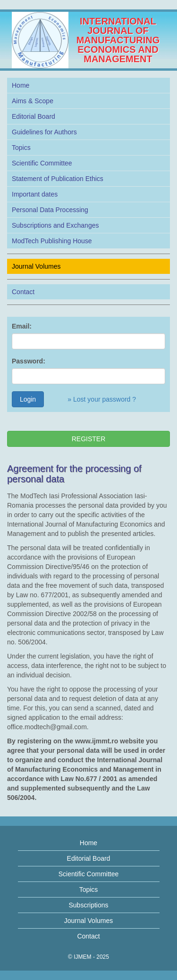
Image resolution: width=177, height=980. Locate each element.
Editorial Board (34, 116)
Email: (22, 326)
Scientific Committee (42, 163)
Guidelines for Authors (44, 132)
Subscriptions (88, 905)
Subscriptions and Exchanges (55, 225)
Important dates (35, 194)
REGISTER (89, 439)
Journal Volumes (36, 266)
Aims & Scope (33, 101)
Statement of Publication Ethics (58, 179)
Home (21, 85)
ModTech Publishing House (52, 241)
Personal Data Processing (50, 210)
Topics (21, 148)
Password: (29, 361)
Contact (23, 292)
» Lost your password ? (102, 399)
